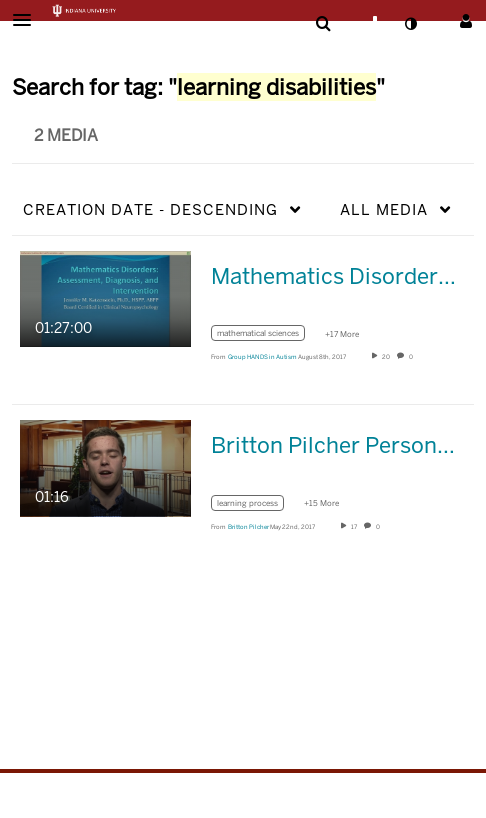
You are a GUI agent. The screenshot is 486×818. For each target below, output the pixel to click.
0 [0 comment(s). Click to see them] (412, 357)
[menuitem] (323, 24)
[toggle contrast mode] (410, 24)
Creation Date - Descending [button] (150, 209)
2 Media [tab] (66, 135)
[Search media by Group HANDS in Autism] (262, 357)
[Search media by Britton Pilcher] (248, 527)
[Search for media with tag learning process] (255, 505)
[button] (28, 20)
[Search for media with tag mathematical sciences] (265, 336)
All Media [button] (384, 209)
